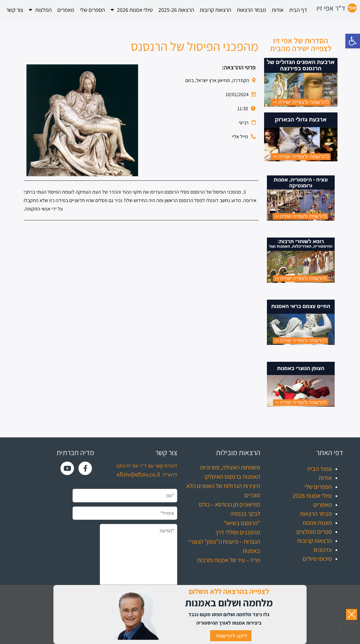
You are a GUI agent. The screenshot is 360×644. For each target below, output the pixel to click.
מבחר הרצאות (251, 10)
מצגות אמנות (317, 523)
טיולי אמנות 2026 (132, 10)
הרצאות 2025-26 (176, 10)
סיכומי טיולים (317, 559)
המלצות (40, 10)
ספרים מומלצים (314, 532)
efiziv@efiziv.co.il (138, 474)
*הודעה (139, 562)
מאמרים (66, 10)
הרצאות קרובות (215, 10)
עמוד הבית (319, 469)
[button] (353, 41)
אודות (278, 10)
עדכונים (323, 550)
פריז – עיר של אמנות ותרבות (229, 560)
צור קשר (15, 10)
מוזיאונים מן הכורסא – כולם (229, 504)
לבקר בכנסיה (245, 514)
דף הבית (298, 10)
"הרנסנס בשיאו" (242, 523)
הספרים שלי (92, 10)
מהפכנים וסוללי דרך (238, 532)
